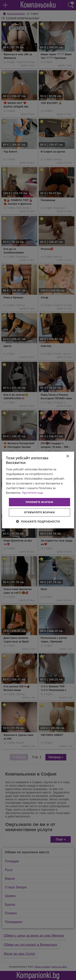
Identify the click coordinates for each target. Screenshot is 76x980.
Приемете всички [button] (39, 502)
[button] (38, 521)
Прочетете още (33, 493)
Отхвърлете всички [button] (39, 512)
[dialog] (38, 490)
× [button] (68, 456)
